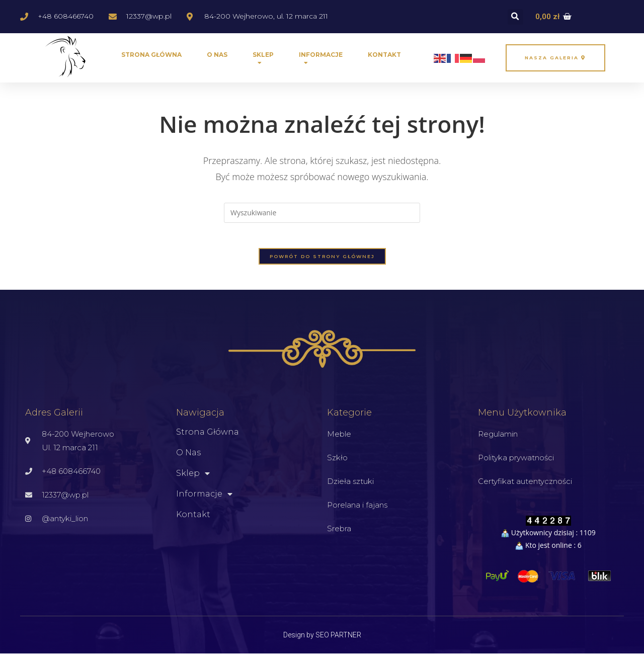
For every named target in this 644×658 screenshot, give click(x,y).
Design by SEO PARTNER (322, 639)
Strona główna (151, 55)
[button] (515, 17)
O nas (217, 55)
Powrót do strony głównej (322, 261)
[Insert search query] (322, 213)
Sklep (263, 61)
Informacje (321, 61)
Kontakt (384, 55)
